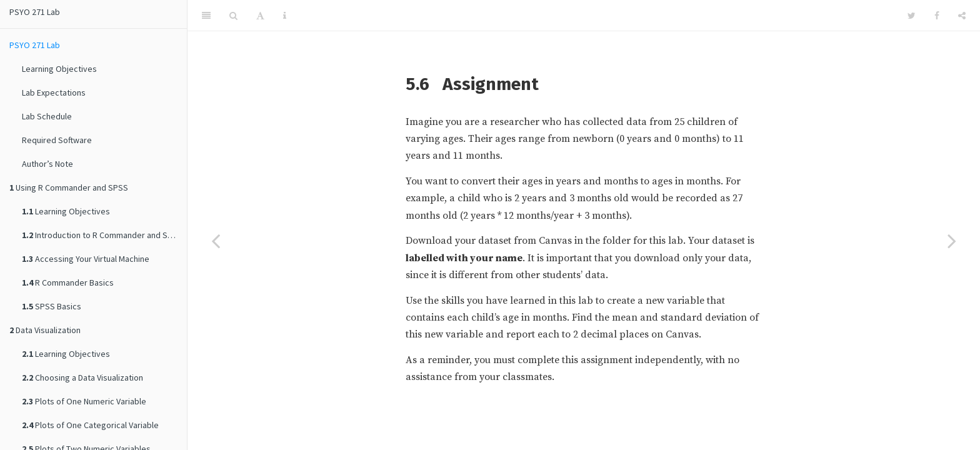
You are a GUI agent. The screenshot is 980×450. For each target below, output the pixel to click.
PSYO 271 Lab (35, 12)
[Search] (233, 16)
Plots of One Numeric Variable (84, 401)
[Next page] (952, 241)
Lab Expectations (54, 92)
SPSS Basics (52, 306)
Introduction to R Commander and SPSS (102, 235)
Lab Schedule (47, 116)
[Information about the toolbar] (285, 16)
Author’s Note (47, 164)
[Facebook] (937, 16)
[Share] (962, 16)
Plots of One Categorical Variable (90, 425)
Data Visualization (45, 330)
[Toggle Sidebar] (206, 16)
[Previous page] (216, 241)
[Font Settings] (260, 16)
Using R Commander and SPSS (69, 187)
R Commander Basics (68, 282)
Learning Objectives (59, 69)
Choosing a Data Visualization (82, 377)
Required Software (57, 140)
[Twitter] (912, 16)
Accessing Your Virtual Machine (86, 259)
